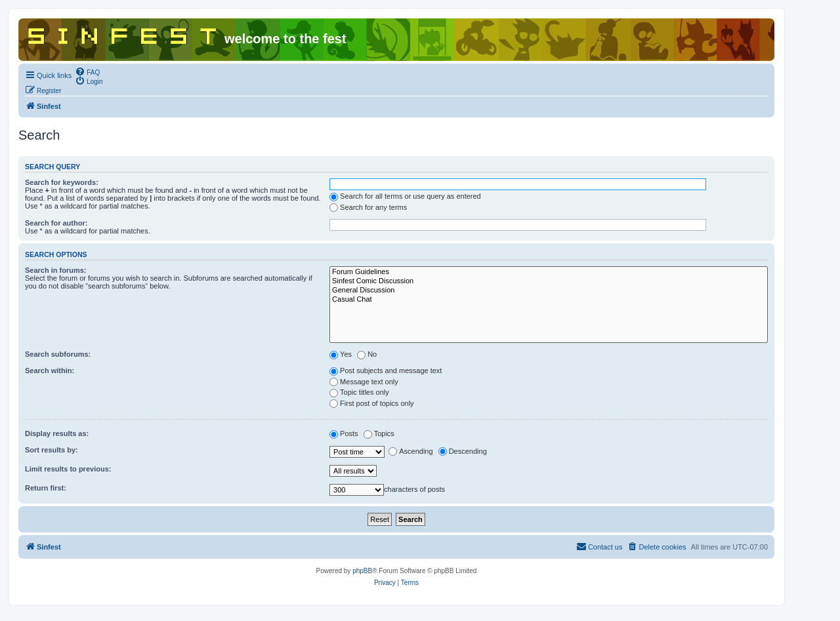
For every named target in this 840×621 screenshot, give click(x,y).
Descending (463, 451)
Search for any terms (368, 207)
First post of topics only (372, 403)
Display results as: (57, 433)
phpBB (362, 571)
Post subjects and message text (386, 371)
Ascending (410, 451)
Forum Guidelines (549, 272)
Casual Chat (549, 300)
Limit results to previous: (68, 469)
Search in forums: (56, 270)
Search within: (50, 371)
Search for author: (56, 223)
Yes (341, 354)
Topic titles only (359, 392)
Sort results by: (52, 450)
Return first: (46, 488)
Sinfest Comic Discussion (549, 281)
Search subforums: (58, 354)
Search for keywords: (62, 182)
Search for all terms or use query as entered (405, 196)
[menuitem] (87, 71)
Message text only (364, 382)
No (367, 354)
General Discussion (549, 290)
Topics (379, 433)
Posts (344, 433)
